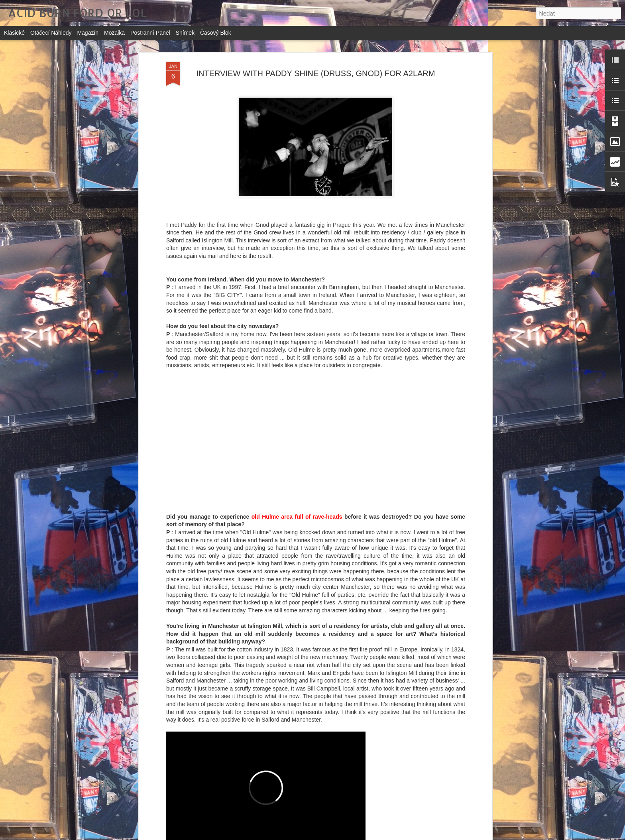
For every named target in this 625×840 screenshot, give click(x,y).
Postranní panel (150, 33)
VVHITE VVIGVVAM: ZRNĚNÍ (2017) (285, 741)
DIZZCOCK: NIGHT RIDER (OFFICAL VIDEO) (298, 831)
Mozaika (114, 33)
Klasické (14, 33)
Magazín (88, 33)
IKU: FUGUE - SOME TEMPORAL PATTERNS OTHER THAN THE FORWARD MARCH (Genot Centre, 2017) (301, 657)
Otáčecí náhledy (51, 33)
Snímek (185, 33)
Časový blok (216, 33)
